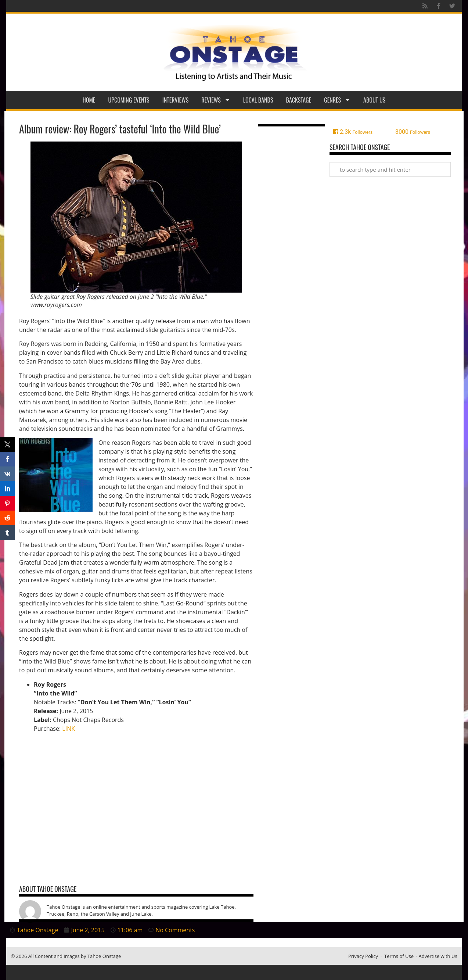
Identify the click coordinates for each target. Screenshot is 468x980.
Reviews (216, 100)
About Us (374, 100)
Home (89, 100)
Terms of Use (399, 956)
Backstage (299, 100)
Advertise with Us (438, 956)
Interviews (176, 100)
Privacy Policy (363, 956)
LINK (69, 729)
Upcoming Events (129, 100)
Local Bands (258, 100)
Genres (337, 100)
